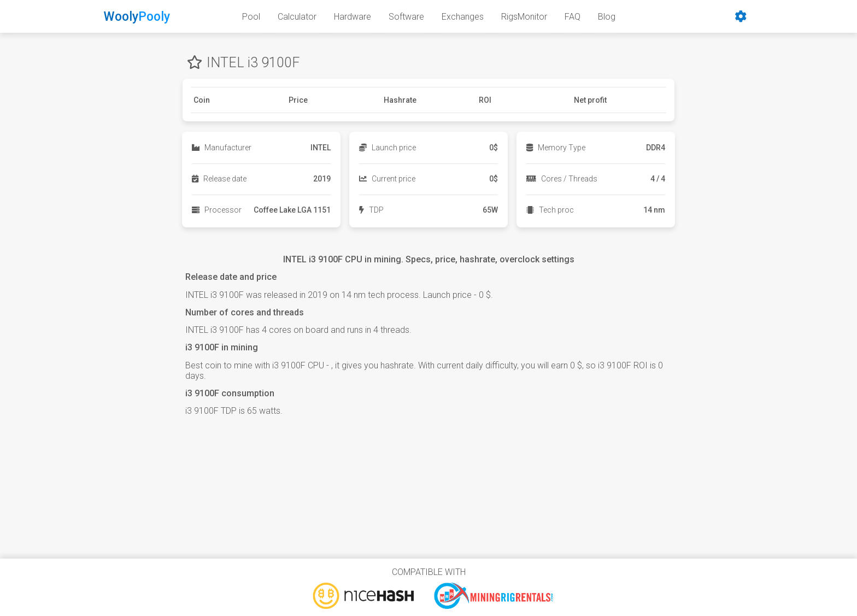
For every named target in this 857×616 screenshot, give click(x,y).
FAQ (573, 17)
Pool (251, 17)
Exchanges (463, 17)
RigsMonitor (524, 17)
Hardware (353, 17)
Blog (607, 17)
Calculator (297, 17)
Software (406, 17)
